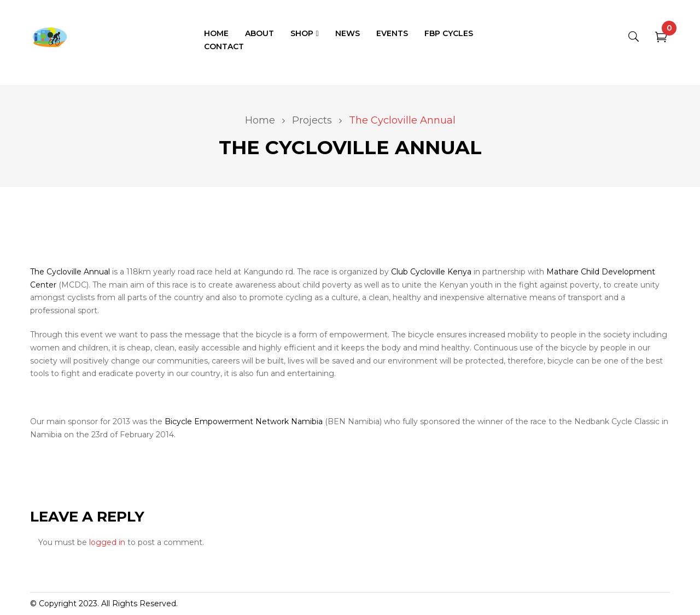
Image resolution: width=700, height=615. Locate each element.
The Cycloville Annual (70, 272)
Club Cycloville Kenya (431, 272)
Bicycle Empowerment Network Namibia (244, 421)
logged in (107, 542)
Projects (312, 120)
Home (260, 120)
